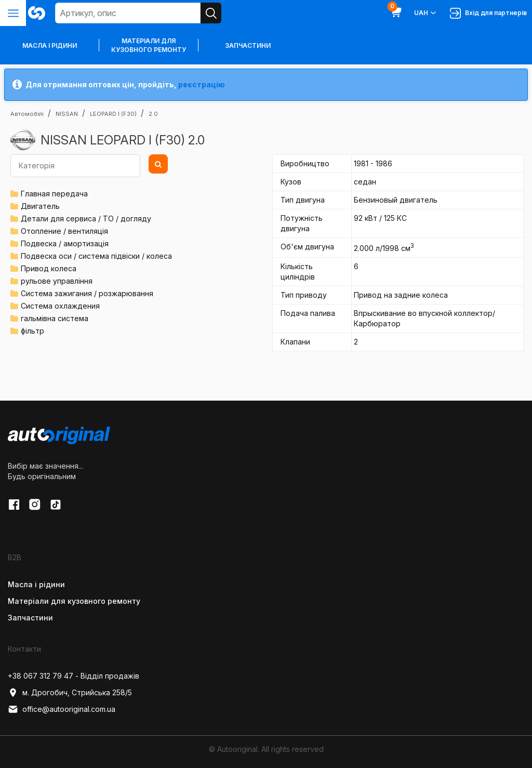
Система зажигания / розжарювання (87, 293)
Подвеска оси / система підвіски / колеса (96, 256)
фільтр (32, 331)
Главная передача (54, 194)
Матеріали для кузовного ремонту (149, 45)
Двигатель (40, 206)
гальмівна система (55, 318)
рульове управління (57, 281)
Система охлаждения (60, 306)
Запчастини (248, 45)
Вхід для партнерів (488, 13)
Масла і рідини (36, 584)
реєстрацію (202, 84)
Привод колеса (49, 268)
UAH (426, 13)
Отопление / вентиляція (64, 231)
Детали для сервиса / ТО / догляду (86, 219)
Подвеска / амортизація (65, 243)
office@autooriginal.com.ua (62, 709)
